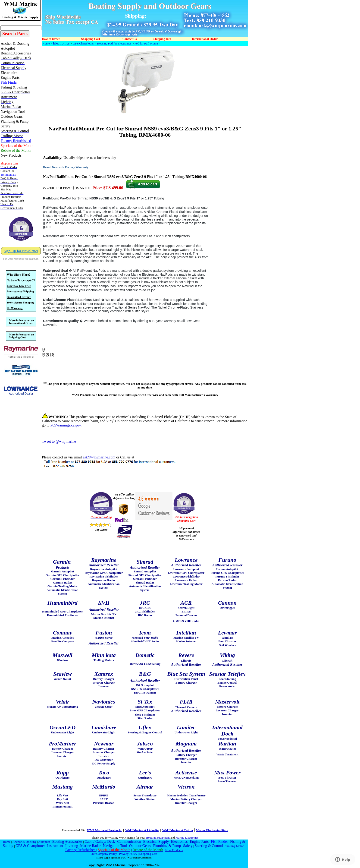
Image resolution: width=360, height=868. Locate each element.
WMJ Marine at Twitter (178, 830)
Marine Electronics (187, 838)
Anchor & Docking (24, 842)
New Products (174, 850)
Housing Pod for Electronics (114, 43)
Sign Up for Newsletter (21, 251)
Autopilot (44, 842)
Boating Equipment (158, 838)
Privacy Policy (128, 854)
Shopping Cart (148, 854)
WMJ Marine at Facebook (104, 830)
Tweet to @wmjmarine (59, 441)
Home (46, 43)
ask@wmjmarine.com (99, 457)
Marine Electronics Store (212, 830)
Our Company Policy (104, 854)
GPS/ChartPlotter (83, 43)
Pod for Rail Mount (146, 43)
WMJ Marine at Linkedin (142, 830)
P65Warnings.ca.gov (65, 425)
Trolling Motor (235, 846)
